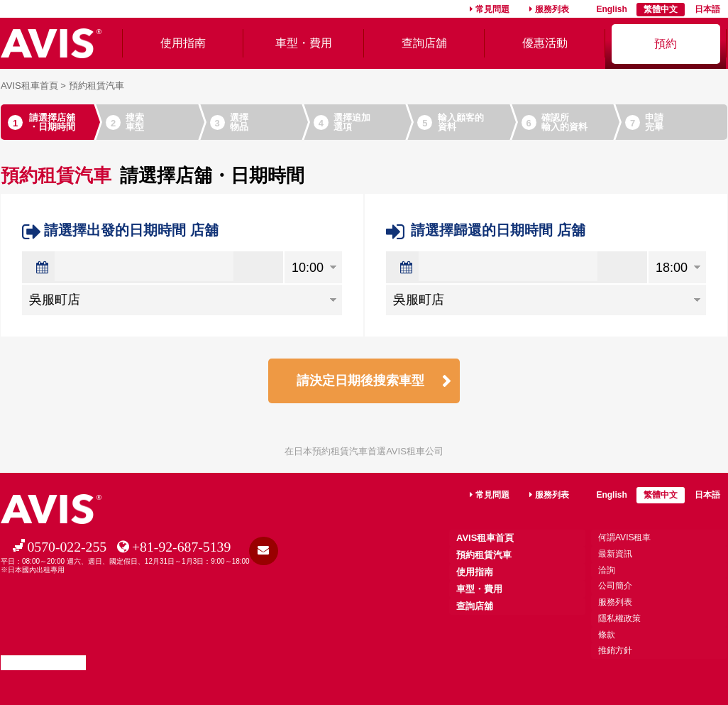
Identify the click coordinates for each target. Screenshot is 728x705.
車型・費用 (304, 43)
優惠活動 (545, 43)
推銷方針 (615, 651)
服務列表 (552, 9)
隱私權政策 (619, 619)
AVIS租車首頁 (29, 86)
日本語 (707, 9)
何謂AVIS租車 (624, 540)
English (611, 9)
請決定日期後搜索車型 (360, 381)
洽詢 (607, 572)
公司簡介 (615, 587)
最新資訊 (615, 556)
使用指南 (183, 43)
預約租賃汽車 (484, 557)
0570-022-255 (66, 549)
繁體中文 (661, 9)
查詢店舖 (424, 43)
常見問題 (492, 9)
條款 (607, 635)
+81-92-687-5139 (182, 549)
